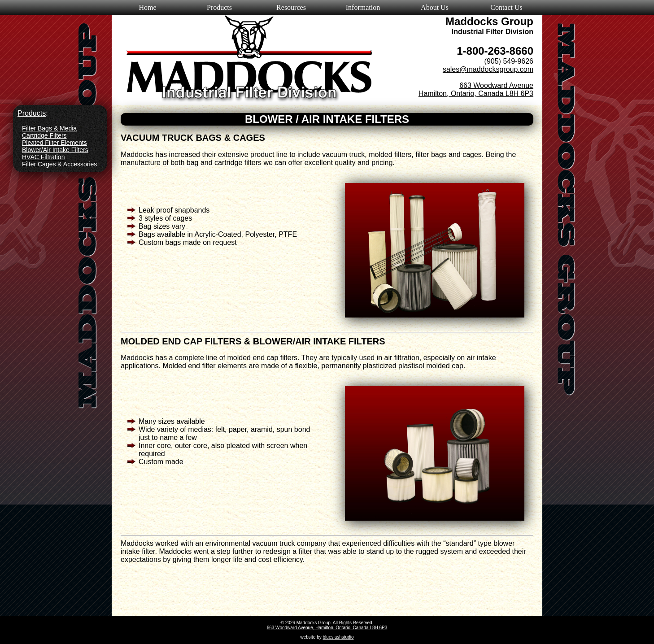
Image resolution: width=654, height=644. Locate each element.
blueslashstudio (338, 637)
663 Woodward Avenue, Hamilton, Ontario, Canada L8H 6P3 (327, 628)
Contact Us (506, 7)
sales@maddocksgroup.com (488, 69)
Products (219, 7)
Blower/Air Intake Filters (55, 150)
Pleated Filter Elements (54, 143)
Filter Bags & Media (49, 128)
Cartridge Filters (44, 135)
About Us (435, 7)
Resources (291, 7)
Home (147, 7)
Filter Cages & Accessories (59, 164)
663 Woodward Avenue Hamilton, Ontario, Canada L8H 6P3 (476, 89)
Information (363, 7)
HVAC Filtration (43, 157)
